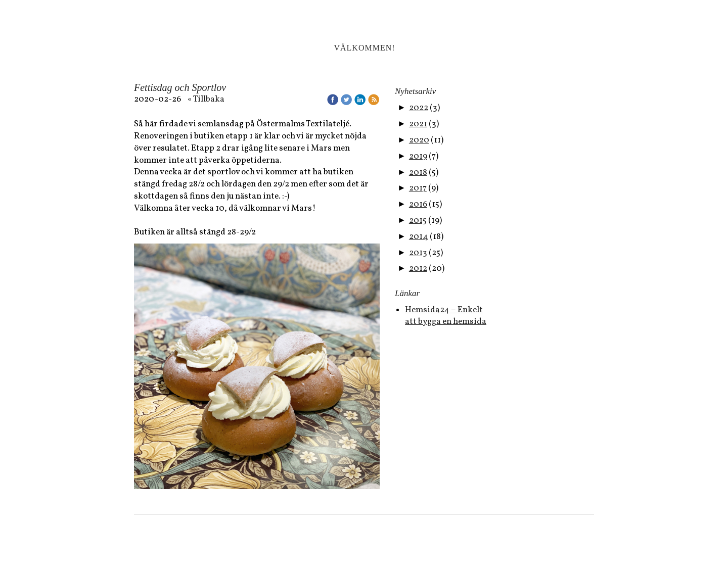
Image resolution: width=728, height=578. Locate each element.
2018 (418, 173)
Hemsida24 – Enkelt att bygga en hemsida (446, 316)
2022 (419, 108)
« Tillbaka (206, 99)
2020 (419, 140)
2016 (418, 204)
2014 (419, 237)
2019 (418, 156)
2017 (418, 188)
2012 (418, 269)
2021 (418, 124)
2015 (418, 221)
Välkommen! (364, 48)
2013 (418, 253)
